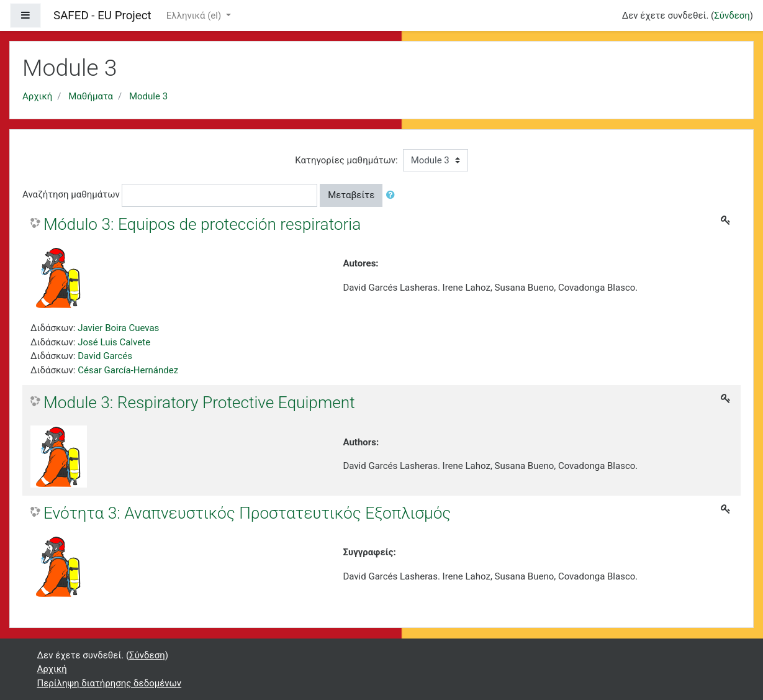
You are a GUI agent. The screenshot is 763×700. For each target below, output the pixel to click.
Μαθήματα (91, 96)
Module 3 (148, 96)
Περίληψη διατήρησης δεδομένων (110, 683)
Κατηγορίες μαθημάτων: (346, 160)
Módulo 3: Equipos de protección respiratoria (202, 224)
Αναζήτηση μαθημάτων (71, 194)
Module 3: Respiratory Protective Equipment (199, 402)
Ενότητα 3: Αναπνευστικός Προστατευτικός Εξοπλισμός (247, 513)
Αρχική (37, 96)
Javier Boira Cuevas (118, 328)
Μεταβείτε (351, 195)
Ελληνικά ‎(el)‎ (195, 16)
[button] (393, 195)
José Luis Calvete (114, 342)
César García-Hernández (128, 370)
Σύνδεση (732, 16)
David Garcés (105, 356)
